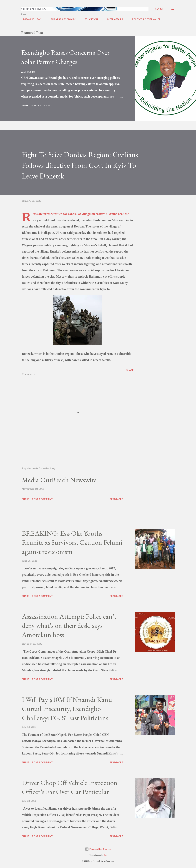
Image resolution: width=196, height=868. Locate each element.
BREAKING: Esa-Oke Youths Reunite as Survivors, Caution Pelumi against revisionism (72, 542)
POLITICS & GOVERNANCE (144, 19)
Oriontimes (34, 9)
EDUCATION (89, 19)
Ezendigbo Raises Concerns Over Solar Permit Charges (65, 57)
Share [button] (25, 105)
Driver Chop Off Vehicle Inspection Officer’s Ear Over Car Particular (70, 787)
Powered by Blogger (98, 849)
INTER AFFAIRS (113, 19)
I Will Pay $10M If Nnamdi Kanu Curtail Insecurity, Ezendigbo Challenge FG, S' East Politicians (67, 709)
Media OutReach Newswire (59, 480)
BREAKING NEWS (30, 19)
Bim (105, 855)
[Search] (160, 9)
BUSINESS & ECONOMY (61, 19)
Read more (116, 499)
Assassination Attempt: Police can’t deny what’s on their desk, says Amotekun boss (69, 625)
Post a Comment (42, 105)
